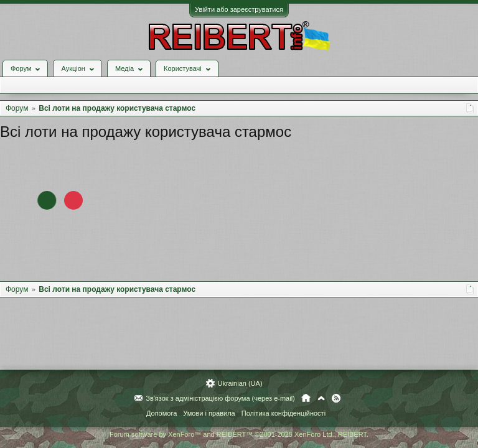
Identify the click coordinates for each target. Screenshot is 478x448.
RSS (336, 398)
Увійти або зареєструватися (239, 9)
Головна (306, 398)
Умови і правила (209, 413)
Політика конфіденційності (284, 413)
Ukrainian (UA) (240, 383)
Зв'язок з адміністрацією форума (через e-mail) (220, 398)
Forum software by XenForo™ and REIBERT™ (239, 434)
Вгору (321, 398)
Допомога (162, 413)
